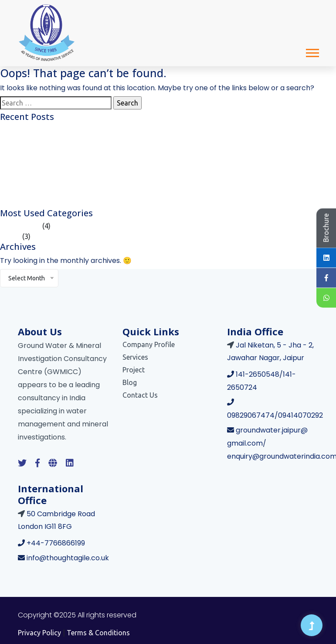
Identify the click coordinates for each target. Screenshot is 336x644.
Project (134, 370)
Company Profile (149, 344)
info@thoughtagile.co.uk (68, 558)
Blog (130, 382)
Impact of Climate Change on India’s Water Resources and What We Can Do (119, 192)
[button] (312, 51)
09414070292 (300, 415)
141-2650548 (258, 374)
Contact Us (140, 395)
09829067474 (251, 415)
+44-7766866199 (56, 543)
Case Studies (20, 226)
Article (10, 236)
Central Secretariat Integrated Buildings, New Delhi (79, 203)
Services (135, 357)
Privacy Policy (39, 633)
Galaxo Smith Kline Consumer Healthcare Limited (77, 129)
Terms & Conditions (98, 633)
